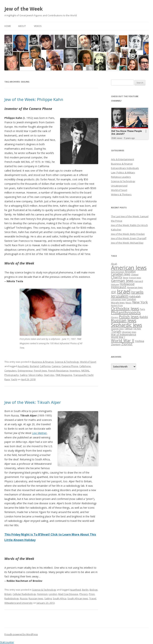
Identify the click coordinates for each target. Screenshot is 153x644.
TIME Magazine (64, 375)
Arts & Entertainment (122, 159)
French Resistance (58, 371)
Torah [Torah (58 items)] (116, 331)
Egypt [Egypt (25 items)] (126, 278)
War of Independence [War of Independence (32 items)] (124, 334)
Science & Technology (67, 362)
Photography (12, 375)
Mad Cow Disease (68, 594)
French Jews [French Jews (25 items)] (135, 278)
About (22, 26)
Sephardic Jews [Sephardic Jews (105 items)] (127, 325)
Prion (92, 594)
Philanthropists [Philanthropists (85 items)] (126, 312)
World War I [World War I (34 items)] (118, 337)
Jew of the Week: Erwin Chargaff (129, 238)
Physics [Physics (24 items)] (115, 317)
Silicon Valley (36, 375)
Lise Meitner (39, 433)
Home (8, 26)
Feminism (42, 594)
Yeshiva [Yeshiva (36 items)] (139, 341)
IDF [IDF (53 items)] (114, 292)
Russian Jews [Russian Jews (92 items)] (124, 320)
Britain (8, 594)
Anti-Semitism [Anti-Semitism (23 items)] (118, 272)
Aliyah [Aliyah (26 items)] (114, 264)
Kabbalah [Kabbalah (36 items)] (135, 296)
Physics (84, 594)
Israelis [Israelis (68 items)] (137, 292)
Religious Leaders (121, 177)
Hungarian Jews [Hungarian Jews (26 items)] (135, 287)
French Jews (40, 371)
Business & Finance (43, 362)
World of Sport (88, 362)
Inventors (75, 371)
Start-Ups (49, 375)
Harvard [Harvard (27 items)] (139, 281)
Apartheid (75, 590)
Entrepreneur (25, 371)
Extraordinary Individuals (125, 168)
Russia (24, 598)
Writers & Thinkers (121, 194)
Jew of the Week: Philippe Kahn (34, 99)
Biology (94, 590)
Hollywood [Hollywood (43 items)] (127, 284)
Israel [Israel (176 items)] (124, 291)
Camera (56, 366)
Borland (34, 366)
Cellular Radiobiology (24, 594)
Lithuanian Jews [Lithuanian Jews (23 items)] (118, 299)
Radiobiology (12, 598)
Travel (93, 598)
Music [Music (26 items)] (129, 303)
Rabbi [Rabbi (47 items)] (144, 317)
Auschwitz (23, 366)
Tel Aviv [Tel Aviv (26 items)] (137, 328)
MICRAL (85, 371)
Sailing (24, 375)
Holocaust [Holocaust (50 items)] (119, 287)
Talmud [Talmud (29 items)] (128, 328)
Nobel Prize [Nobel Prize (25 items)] (117, 305)
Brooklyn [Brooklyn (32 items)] (130, 272)
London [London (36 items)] (131, 299)
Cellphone (85, 366)
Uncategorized (119, 186)
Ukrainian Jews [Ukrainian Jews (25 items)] (129, 332)
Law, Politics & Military (123, 172)
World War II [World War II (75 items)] (123, 340)
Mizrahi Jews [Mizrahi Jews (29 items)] (118, 303)
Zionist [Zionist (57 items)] (127, 344)
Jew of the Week (24, 9)
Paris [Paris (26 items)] (142, 309)
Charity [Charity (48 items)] (117, 277)
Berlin (85, 590)
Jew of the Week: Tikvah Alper (33, 402)
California (45, 366)
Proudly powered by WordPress (21, 634)
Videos (38, 26)
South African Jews (78, 598)
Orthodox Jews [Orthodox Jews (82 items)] (125, 308)
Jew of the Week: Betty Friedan (128, 234)
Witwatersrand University (19, 603)
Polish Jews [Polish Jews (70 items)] (129, 317)
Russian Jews (36, 598)
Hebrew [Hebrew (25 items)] (115, 284)
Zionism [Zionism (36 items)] (116, 344)
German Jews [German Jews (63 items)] (122, 281)
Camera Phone (70, 366)
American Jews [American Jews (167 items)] (129, 267)
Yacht (14, 379)
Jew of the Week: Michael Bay (127, 243)
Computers (11, 371)
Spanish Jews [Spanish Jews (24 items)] (117, 329)
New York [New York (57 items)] (140, 302)
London (53, 594)
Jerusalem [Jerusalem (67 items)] (120, 296)
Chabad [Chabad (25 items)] (135, 274)
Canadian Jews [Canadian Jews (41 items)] (121, 274)
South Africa (60, 598)
